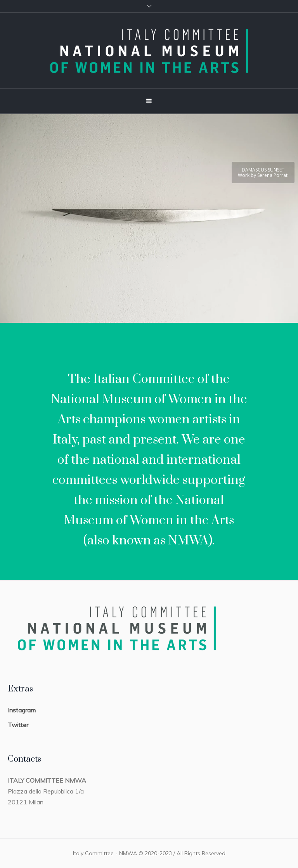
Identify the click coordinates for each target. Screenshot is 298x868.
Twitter (18, 725)
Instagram (22, 710)
